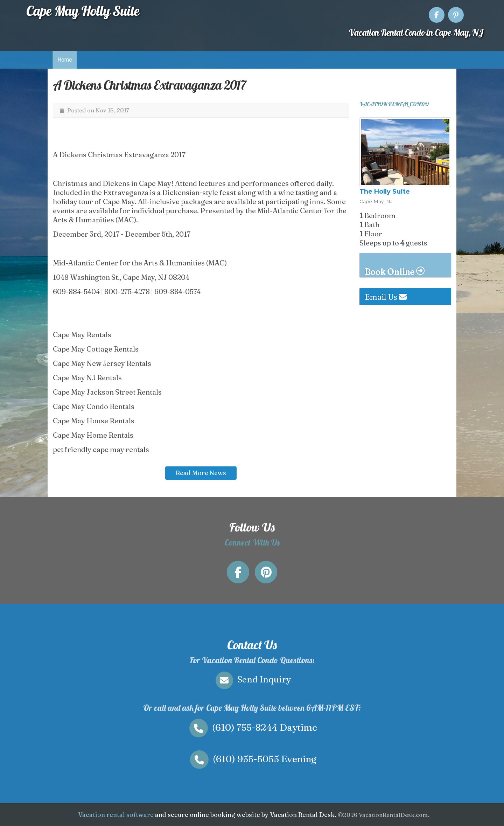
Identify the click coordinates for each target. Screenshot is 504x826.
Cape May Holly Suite (83, 11)
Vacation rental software (116, 815)
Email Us (386, 297)
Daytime (252, 727)
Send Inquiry (252, 679)
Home (65, 60)
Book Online (395, 271)
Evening (252, 759)
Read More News (201, 473)
